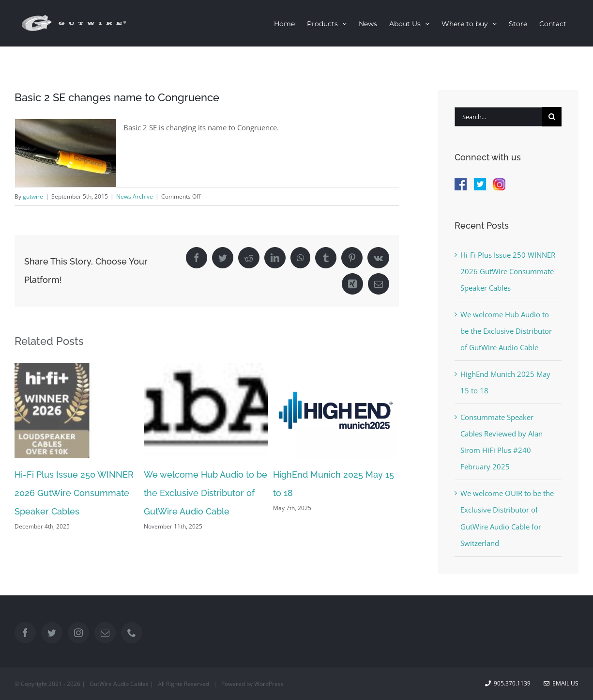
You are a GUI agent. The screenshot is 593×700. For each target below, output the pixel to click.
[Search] (552, 117)
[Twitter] (52, 633)
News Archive (135, 196)
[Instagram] (78, 633)
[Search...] (498, 117)
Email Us (561, 683)
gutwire (33, 196)
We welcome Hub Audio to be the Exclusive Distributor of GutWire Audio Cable (205, 493)
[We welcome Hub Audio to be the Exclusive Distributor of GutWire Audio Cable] (206, 410)
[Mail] (105, 633)
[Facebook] (25, 633)
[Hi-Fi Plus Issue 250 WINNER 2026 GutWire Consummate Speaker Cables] (77, 410)
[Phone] (132, 633)
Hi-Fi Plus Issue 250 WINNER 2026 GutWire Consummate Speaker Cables (74, 493)
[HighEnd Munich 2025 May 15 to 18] (335, 410)
